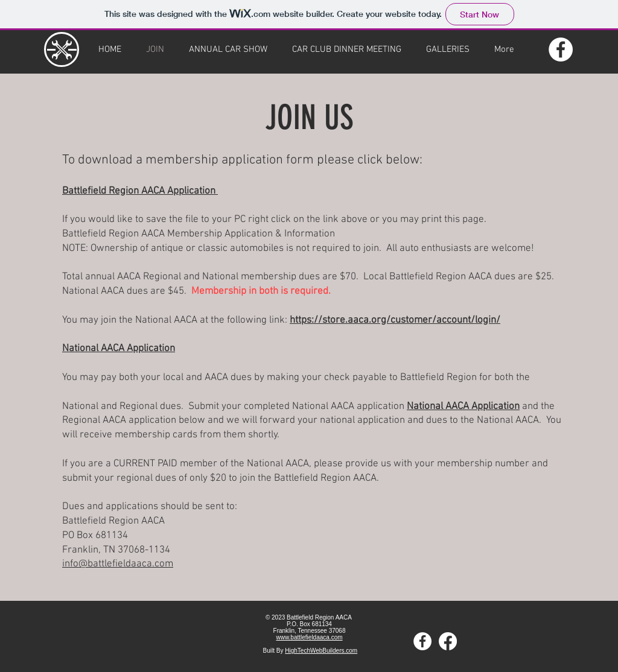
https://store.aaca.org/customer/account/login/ (395, 320)
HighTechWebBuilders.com (321, 651)
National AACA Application (119, 349)
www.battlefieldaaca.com (309, 637)
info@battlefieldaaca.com (118, 564)
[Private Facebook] (448, 641)
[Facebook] (561, 49)
